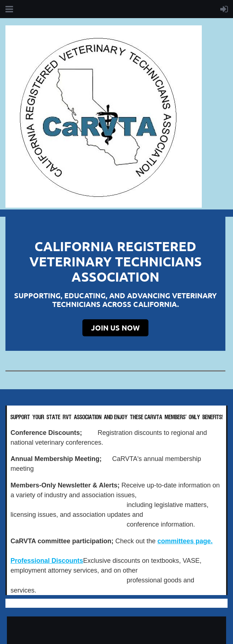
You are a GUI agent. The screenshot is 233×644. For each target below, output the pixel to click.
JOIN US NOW (115, 328)
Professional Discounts (47, 561)
